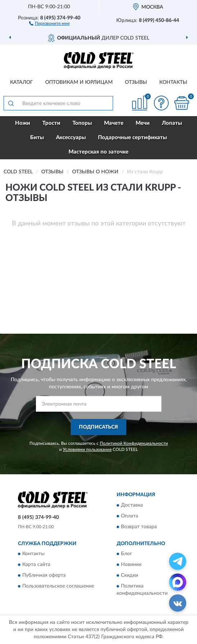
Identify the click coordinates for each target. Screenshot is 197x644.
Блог (126, 554)
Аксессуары (71, 138)
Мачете (114, 123)
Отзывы (136, 82)
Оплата (130, 516)
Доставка (132, 505)
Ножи (23, 123)
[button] (49, 23)
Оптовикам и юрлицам (79, 82)
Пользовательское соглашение (58, 586)
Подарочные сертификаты (132, 138)
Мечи (143, 123)
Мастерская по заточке (98, 152)
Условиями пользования (87, 449)
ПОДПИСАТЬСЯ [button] (98, 427)
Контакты (173, 82)
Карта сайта (36, 565)
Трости (51, 123)
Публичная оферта (44, 576)
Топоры (82, 123)
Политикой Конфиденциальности (134, 443)
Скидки (130, 576)
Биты (37, 138)
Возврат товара (139, 527)
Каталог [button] (22, 82)
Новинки (131, 565)
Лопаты (172, 123)
